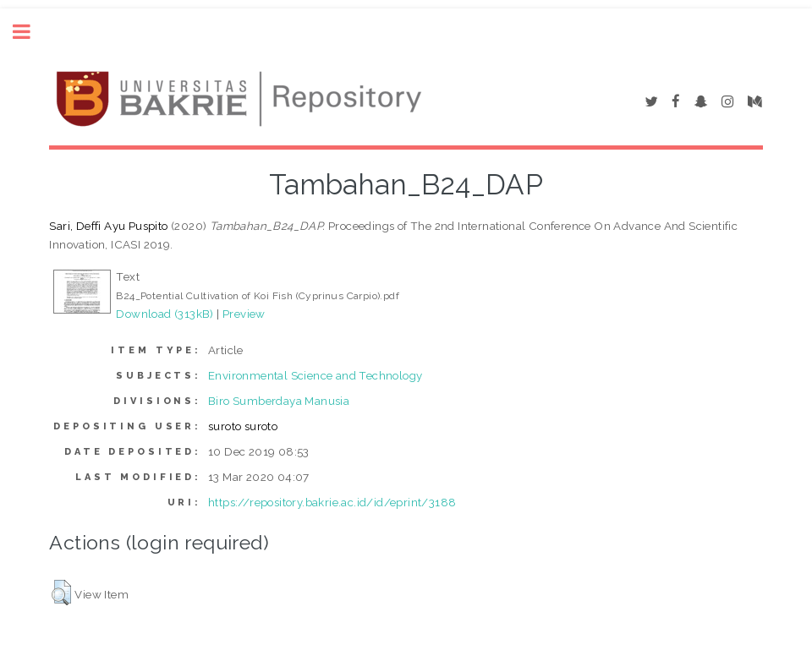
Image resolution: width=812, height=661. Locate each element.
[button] (61, 593)
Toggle (30, 32)
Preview (244, 314)
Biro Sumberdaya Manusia (279, 401)
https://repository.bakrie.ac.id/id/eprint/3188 (332, 502)
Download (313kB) (165, 314)
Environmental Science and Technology (315, 375)
